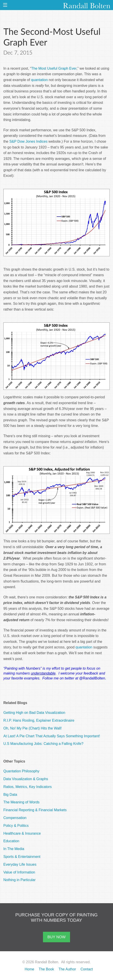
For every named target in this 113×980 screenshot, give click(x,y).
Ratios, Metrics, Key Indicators (28, 787)
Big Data (10, 795)
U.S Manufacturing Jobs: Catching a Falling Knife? (43, 744)
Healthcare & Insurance (22, 833)
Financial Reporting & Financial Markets (35, 810)
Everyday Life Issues (20, 864)
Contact (87, 969)
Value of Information (19, 872)
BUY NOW (56, 937)
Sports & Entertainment (22, 857)
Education (11, 841)
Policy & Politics (16, 826)
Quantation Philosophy (21, 771)
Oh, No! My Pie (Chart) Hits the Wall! (33, 728)
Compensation (15, 818)
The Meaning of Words (21, 802)
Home (29, 969)
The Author (67, 969)
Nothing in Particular (19, 880)
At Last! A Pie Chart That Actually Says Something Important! (52, 736)
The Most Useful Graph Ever (54, 68)
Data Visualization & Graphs (26, 779)
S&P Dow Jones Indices (28, 141)
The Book (46, 969)
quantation (39, 80)
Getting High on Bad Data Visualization (34, 713)
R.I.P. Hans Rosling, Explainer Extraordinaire (39, 720)
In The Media (14, 849)
